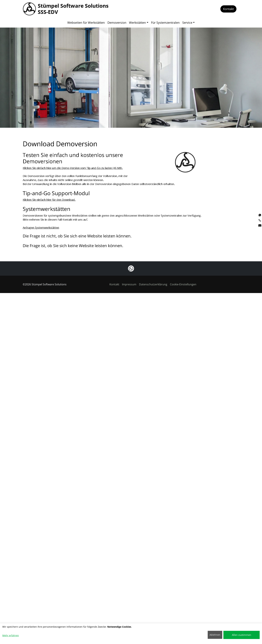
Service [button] (187, 23)
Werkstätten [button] (137, 23)
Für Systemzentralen (165, 23)
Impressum (129, 284)
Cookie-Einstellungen (183, 284)
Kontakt (228, 9)
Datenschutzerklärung (153, 284)
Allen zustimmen (242, 635)
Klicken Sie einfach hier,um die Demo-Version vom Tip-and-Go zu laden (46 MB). (73, 173)
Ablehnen (215, 635)
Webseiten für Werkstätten (86, 23)
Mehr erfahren (11, 635)
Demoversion (117, 23)
